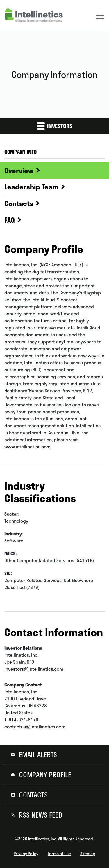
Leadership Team (31, 187)
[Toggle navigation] (100, 15)
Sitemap (88, 854)
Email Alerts (37, 755)
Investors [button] (55, 126)
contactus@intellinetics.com (35, 727)
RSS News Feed (40, 815)
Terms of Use (59, 854)
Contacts (19, 203)
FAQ (10, 220)
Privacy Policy (26, 854)
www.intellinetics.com (27, 447)
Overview (19, 171)
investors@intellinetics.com (34, 669)
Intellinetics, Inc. (43, 839)
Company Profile (44, 775)
